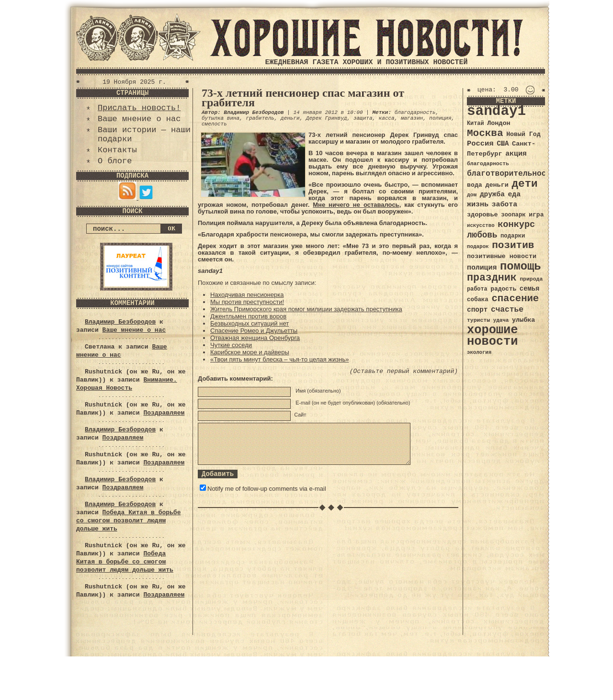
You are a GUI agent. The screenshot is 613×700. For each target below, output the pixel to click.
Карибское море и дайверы (250, 352)
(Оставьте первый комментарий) (404, 371)
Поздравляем (164, 413)
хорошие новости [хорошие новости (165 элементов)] (493, 336)
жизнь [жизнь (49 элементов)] (478, 204)
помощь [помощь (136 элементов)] (521, 266)
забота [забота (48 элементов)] (505, 204)
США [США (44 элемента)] (503, 144)
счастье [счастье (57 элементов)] (507, 310)
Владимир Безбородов (120, 322)
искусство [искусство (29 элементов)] (481, 226)
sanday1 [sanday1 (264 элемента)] (496, 111)
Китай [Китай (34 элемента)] (476, 124)
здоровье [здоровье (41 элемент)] (482, 215)
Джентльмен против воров (248, 316)
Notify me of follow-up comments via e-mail (267, 489)
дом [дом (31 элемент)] (472, 195)
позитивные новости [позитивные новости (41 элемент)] (502, 256)
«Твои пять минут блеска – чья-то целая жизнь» (279, 359)
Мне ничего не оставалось (356, 205)
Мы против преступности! (247, 302)
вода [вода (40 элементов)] (475, 185)
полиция (440, 118)
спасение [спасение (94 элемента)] (515, 299)
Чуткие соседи (231, 345)
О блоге (115, 161)
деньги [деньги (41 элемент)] (497, 185)
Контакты (117, 150)
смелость (214, 124)
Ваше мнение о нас (139, 119)
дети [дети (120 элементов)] (524, 184)
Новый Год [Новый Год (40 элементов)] (523, 134)
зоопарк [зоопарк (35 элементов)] (513, 215)
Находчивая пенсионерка (247, 295)
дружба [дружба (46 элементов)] (492, 194)
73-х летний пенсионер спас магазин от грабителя (303, 98)
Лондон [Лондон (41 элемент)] (499, 123)
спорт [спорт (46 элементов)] (477, 310)
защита (363, 118)
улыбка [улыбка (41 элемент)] (523, 320)
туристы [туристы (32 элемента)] (478, 320)
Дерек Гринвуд (327, 118)
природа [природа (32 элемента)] (531, 279)
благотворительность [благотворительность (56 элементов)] (511, 174)
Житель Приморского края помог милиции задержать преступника (306, 309)
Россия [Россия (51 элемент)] (480, 144)
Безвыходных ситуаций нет (250, 323)
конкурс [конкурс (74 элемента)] (516, 225)
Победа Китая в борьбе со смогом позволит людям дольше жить (128, 521)
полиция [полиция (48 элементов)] (482, 268)
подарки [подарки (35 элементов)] (513, 236)
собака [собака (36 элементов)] (478, 300)
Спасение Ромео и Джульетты (254, 331)
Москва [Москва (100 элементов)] (485, 133)
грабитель (260, 118)
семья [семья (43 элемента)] (530, 289)
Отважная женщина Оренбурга (255, 338)
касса (387, 118)
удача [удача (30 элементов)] (501, 320)
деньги (290, 118)
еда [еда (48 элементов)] (514, 194)
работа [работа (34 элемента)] (477, 289)
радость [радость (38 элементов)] (503, 289)
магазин (412, 118)
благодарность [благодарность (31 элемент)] (488, 164)
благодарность (415, 113)
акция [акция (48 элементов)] (516, 154)
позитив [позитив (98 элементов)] (513, 245)
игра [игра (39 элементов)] (536, 215)
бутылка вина (221, 118)
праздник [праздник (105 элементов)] (492, 278)
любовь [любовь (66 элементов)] (482, 235)
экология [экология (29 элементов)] (479, 352)
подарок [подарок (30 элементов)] (478, 247)
